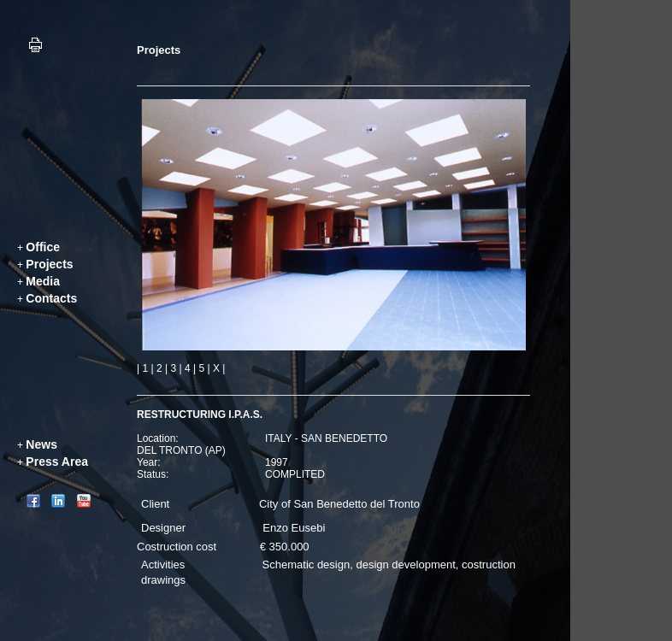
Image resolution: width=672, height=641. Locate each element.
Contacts (51, 298)
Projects (49, 264)
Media (43, 281)
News (41, 444)
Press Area (57, 462)
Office (43, 247)
